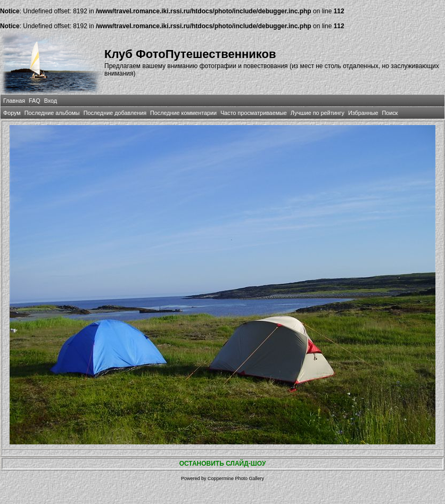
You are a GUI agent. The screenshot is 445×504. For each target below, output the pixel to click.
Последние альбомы (52, 113)
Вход (51, 101)
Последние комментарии (183, 113)
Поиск (390, 113)
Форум (12, 113)
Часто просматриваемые (254, 113)
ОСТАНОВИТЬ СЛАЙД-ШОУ (223, 464)
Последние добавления (115, 113)
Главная (14, 101)
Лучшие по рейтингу (318, 113)
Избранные (363, 113)
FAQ (35, 101)
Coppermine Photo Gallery (236, 478)
